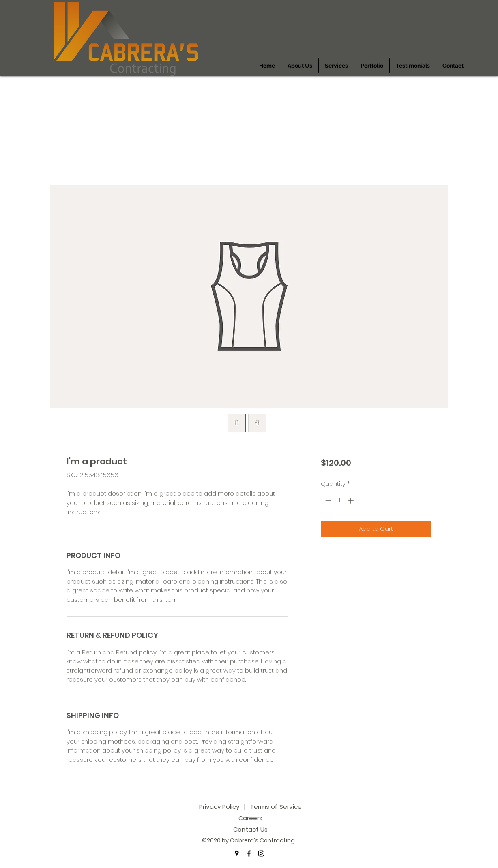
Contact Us (250, 829)
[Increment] (351, 501)
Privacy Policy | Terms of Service (250, 807)
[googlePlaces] (237, 853)
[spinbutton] (339, 501)
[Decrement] (327, 501)
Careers (250, 818)
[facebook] (249, 853)
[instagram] (261, 853)
